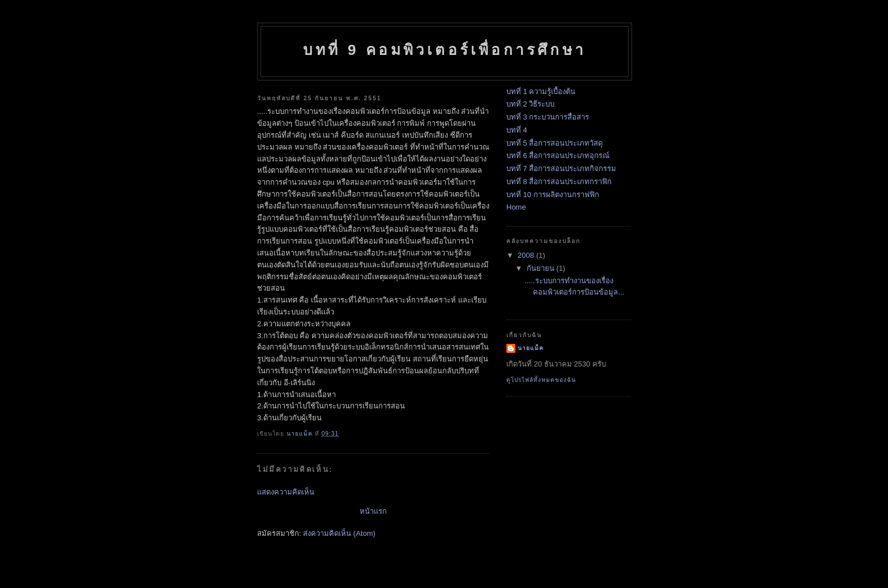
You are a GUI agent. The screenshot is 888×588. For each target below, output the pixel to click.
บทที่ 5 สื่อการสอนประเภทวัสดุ (554, 143)
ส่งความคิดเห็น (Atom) (339, 533)
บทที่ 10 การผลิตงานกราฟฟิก (553, 195)
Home (516, 207)
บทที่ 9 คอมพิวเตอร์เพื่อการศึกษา (445, 50)
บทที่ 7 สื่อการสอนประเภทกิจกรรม (561, 169)
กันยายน (542, 268)
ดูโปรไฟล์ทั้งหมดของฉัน (541, 380)
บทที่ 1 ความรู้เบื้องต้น (541, 91)
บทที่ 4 (517, 130)
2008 (527, 255)
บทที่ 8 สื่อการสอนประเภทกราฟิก (559, 182)
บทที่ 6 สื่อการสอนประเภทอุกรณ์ (558, 155)
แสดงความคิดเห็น (286, 492)
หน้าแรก (373, 511)
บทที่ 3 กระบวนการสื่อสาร (548, 117)
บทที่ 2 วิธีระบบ (530, 104)
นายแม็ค (531, 348)
